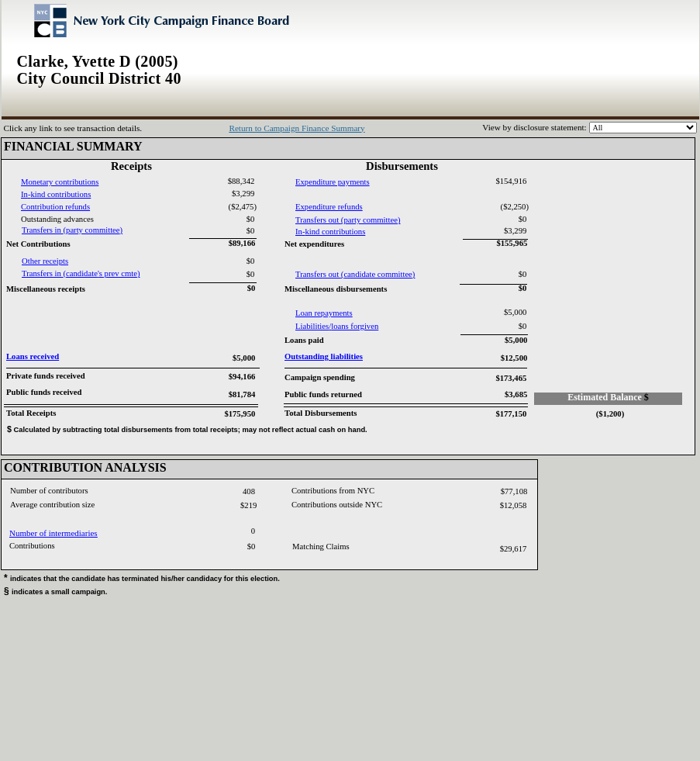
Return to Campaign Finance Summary (297, 128)
